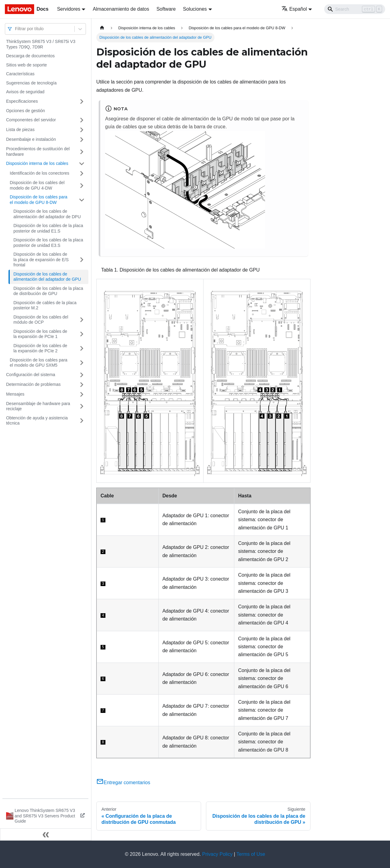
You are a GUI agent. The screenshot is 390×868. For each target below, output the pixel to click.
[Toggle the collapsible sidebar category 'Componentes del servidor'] (82, 120)
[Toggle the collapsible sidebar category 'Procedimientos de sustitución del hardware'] (82, 152)
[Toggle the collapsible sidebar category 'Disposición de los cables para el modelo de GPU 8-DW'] (82, 200)
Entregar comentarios (123, 783)
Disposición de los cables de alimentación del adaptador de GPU (47, 277)
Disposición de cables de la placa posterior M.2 (45, 305)
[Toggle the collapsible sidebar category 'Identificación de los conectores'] (82, 173)
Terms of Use (251, 854)
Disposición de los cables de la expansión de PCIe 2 (40, 348)
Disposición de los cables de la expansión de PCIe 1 (40, 334)
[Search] (355, 9)
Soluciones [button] (195, 9)
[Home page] (102, 28)
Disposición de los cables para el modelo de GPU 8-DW (39, 200)
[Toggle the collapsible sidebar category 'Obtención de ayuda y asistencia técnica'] (82, 421)
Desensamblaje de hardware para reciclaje (38, 406)
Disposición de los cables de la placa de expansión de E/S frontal (41, 260)
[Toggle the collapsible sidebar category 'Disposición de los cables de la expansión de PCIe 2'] (82, 349)
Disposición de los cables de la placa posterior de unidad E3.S (48, 243)
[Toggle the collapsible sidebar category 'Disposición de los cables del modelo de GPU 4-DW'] (82, 185)
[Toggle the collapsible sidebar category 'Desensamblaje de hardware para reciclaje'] (82, 406)
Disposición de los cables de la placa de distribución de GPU (48, 291)
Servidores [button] (69, 9)
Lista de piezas (20, 130)
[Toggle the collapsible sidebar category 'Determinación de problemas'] (82, 385)
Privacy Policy (218, 854)
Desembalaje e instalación (31, 139)
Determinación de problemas (33, 384)
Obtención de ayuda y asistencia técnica (37, 421)
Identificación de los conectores (39, 173)
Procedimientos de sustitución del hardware (38, 151)
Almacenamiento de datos (121, 9)
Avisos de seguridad (25, 92)
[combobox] (16, 29)
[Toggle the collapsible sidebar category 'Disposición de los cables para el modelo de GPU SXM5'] (82, 363)
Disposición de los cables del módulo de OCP (41, 320)
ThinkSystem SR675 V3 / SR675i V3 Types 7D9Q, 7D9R (41, 44)
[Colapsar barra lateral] (46, 834)
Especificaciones (22, 101)
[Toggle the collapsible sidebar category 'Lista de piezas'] (82, 130)
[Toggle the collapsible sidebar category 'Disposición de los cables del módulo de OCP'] (82, 320)
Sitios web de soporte (27, 65)
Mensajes (15, 394)
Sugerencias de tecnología (31, 83)
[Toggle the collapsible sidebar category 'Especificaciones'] (82, 101)
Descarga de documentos (30, 56)
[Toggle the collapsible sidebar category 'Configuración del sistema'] (82, 375)
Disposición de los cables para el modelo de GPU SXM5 (39, 363)
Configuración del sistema (31, 375)
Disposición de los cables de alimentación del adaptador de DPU (47, 214)
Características (20, 74)
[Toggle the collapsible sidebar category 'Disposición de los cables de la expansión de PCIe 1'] (82, 334)
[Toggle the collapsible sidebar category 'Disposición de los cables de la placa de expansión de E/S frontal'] (82, 260)
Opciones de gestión (26, 111)
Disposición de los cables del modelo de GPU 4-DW (37, 185)
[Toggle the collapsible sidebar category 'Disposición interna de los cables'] (82, 164)
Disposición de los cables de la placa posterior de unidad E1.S (48, 228)
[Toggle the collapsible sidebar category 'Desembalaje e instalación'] (82, 140)
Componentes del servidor (31, 120)
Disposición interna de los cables (37, 163)
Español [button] (294, 9)
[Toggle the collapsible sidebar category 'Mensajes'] (82, 394)
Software (166, 9)
